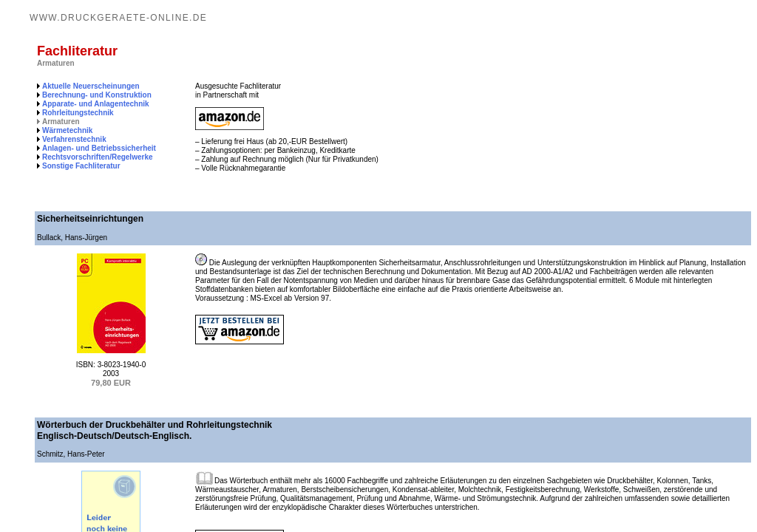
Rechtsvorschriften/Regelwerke (98, 157)
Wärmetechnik (67, 130)
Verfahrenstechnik (74, 139)
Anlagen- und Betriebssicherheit (99, 148)
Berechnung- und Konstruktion (97, 95)
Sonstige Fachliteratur (81, 166)
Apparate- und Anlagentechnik (96, 104)
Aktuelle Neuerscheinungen (91, 86)
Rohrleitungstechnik (78, 113)
